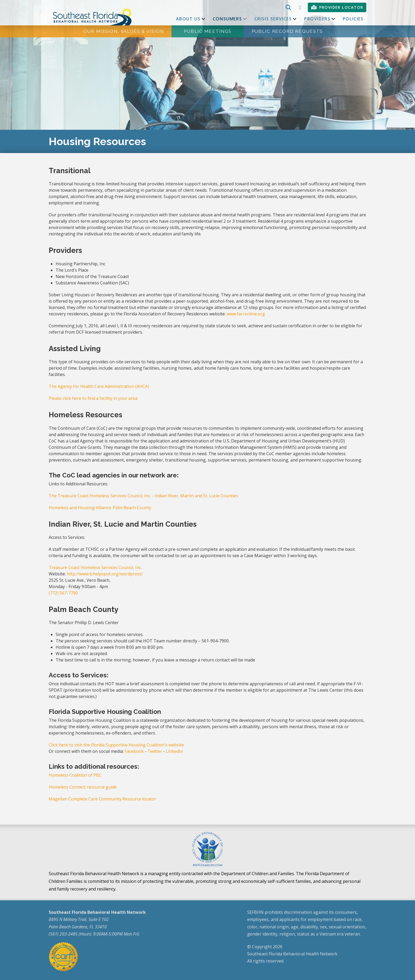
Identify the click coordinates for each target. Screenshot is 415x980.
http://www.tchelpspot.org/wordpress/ (105, 574)
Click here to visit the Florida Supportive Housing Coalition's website (116, 745)
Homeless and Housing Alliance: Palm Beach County (100, 508)
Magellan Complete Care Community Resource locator (102, 799)
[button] (288, 7)
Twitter (155, 751)
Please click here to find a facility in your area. (93, 398)
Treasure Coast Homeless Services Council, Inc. (95, 567)
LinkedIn (174, 751)
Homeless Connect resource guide (83, 787)
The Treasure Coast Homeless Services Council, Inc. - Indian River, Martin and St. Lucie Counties (143, 496)
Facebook (134, 751)
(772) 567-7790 (63, 593)
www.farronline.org (246, 314)
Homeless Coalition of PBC (75, 775)
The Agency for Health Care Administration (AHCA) (99, 386)
